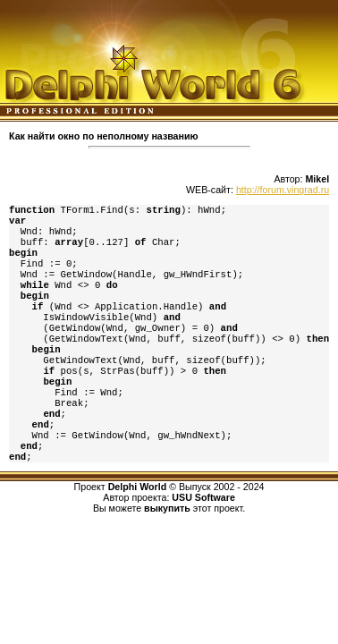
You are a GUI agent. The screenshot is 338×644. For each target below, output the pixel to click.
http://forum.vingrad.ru (283, 190)
